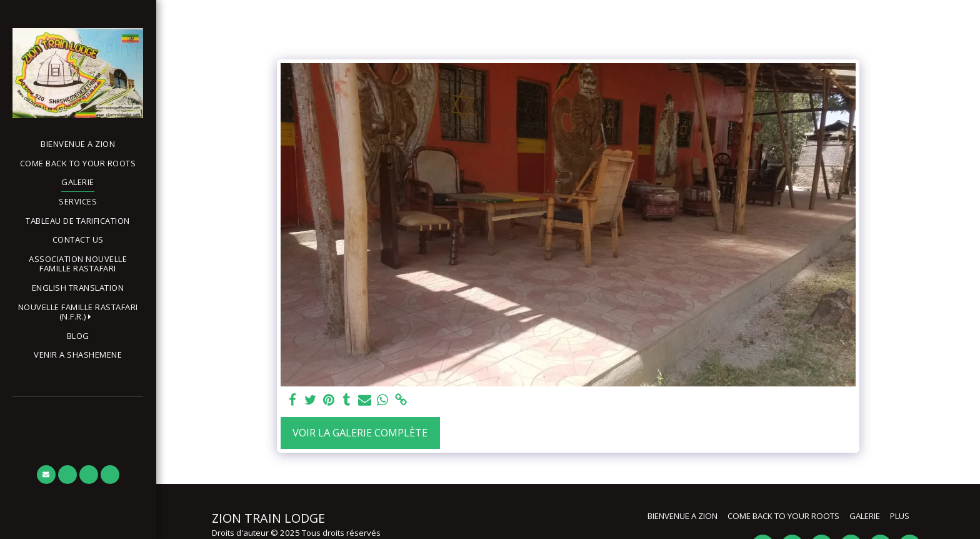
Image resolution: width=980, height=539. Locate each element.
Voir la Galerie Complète (360, 432)
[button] (78, 312)
